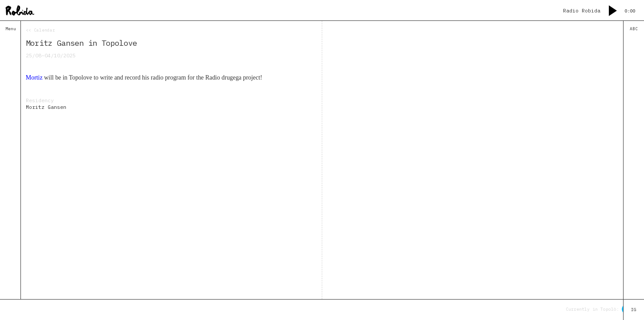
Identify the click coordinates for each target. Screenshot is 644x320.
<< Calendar (41, 30)
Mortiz (34, 78)
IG (634, 310)
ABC (634, 29)
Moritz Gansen (46, 107)
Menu (11, 29)
